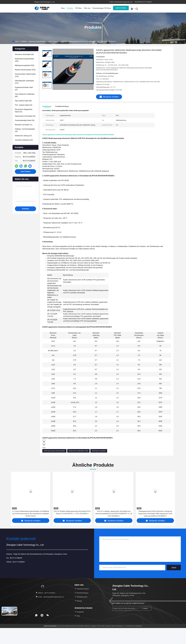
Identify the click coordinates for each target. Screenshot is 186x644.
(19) (24, 140)
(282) (24, 60)
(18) (25, 130)
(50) (24, 54)
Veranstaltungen (97, 8)
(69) (25, 95)
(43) (25, 116)
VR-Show (108, 8)
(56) (23, 101)
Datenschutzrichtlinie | (51, 626)
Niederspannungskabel (99, 451)
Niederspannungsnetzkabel (37, 41)
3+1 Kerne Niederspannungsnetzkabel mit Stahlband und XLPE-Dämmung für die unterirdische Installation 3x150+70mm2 (72, 514)
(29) (25, 120)
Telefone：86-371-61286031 (45, 593)
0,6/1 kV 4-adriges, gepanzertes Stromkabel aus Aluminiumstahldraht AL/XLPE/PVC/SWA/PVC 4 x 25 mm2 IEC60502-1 (155, 514)
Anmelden (146, 608)
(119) (25, 75)
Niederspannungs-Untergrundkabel (54, 451)
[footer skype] (42, 615)
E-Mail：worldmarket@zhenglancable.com (50, 597)
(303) (25, 70)
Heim (17, 41)
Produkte (70, 8)
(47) (24, 89)
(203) (25, 65)
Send (174, 568)
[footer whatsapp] (36, 615)
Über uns (87, 8)
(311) (24, 82)
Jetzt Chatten (121, 8)
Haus (63, 8)
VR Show (79, 8)
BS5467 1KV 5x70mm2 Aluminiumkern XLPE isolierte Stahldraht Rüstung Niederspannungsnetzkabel (31, 514)
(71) (24, 125)
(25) (24, 105)
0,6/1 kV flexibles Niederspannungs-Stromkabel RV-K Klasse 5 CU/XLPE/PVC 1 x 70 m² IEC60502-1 (114, 512)
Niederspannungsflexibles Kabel (78, 451)
